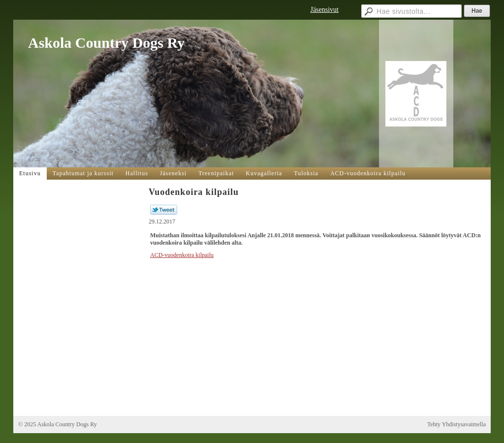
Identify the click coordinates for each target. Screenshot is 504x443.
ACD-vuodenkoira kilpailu (182, 255)
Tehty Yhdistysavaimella (457, 424)
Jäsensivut (324, 10)
